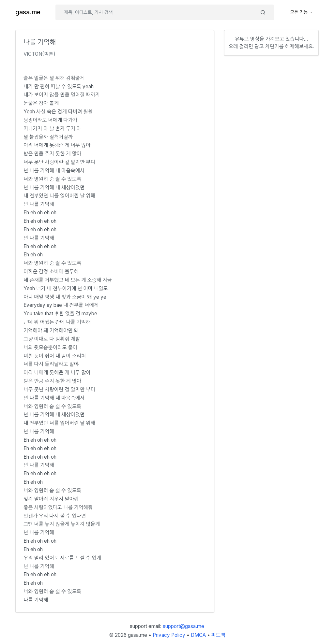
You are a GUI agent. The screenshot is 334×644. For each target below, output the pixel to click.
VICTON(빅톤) (39, 54)
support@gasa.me (183, 626)
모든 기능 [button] (300, 12)
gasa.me (28, 12)
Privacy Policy (169, 635)
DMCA (198, 635)
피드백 (218, 635)
